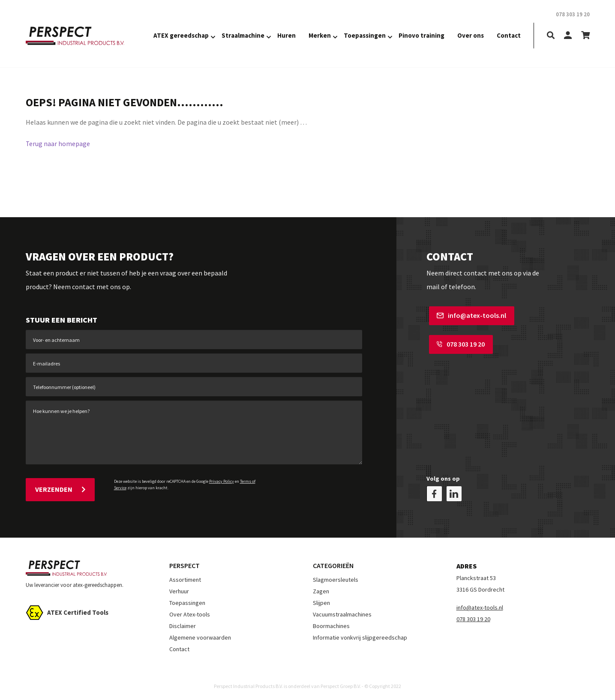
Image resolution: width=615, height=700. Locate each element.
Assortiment (185, 577)
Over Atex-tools (190, 612)
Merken (320, 35)
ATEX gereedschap (181, 35)
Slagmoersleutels (336, 577)
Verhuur (179, 589)
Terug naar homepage (58, 144)
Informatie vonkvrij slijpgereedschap (360, 635)
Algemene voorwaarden (200, 635)
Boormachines (331, 624)
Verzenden (60, 488)
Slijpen (321, 601)
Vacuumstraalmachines (342, 612)
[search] (551, 36)
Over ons (471, 35)
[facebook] (434, 492)
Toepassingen (365, 35)
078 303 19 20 (458, 343)
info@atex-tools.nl (469, 315)
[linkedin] (454, 492)
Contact (509, 35)
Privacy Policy (222, 481)
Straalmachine (243, 35)
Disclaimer (183, 624)
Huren (286, 35)
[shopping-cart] (585, 36)
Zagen (321, 589)
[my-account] (568, 36)
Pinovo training (421, 35)
